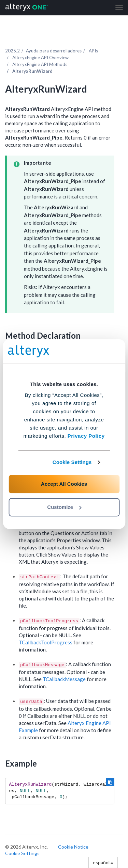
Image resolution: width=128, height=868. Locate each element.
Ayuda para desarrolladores (54, 51)
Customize (64, 507)
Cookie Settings (72, 462)
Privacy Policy (86, 436)
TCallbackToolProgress (46, 642)
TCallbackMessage (64, 679)
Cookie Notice (73, 847)
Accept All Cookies (64, 484)
